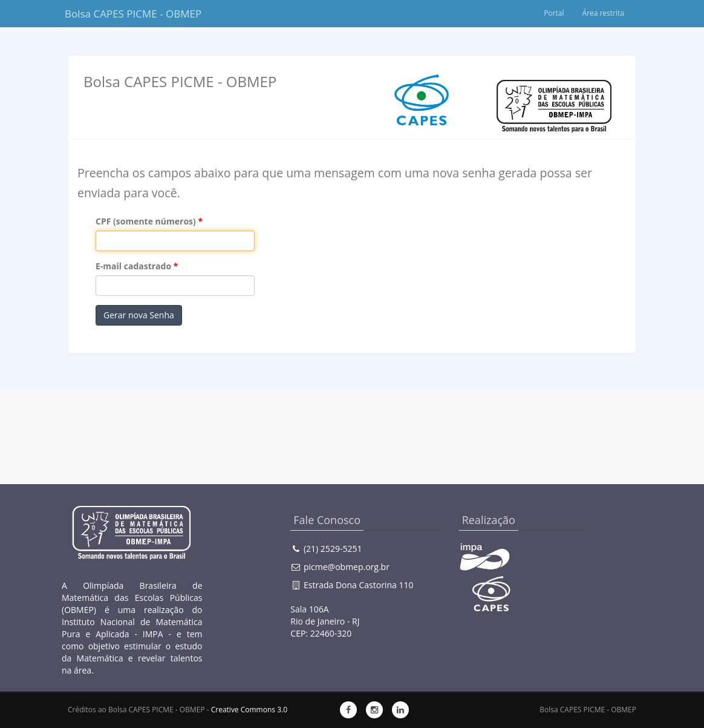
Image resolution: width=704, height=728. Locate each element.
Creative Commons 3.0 (249, 710)
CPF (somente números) (146, 221)
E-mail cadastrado (133, 266)
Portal (554, 13)
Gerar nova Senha (139, 315)
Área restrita (603, 13)
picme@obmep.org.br (347, 567)
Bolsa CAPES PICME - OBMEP (123, 14)
